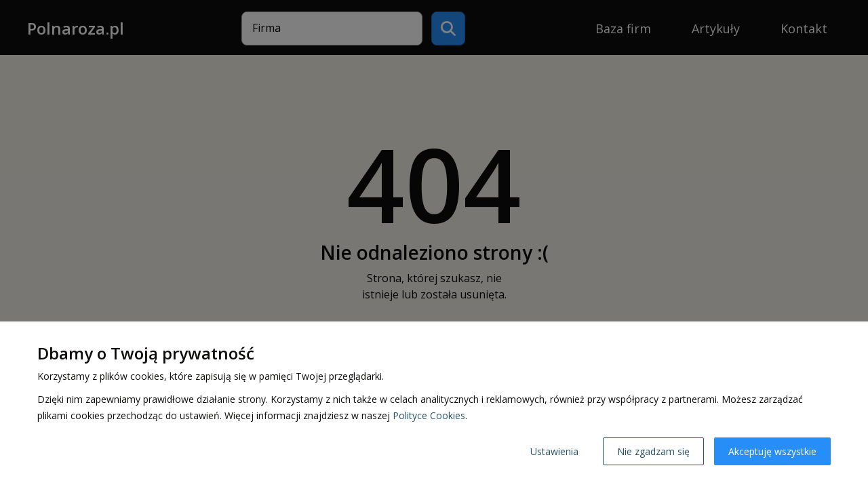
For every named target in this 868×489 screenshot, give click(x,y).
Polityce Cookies (429, 415)
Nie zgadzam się (653, 451)
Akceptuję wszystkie (772, 451)
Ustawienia (554, 451)
